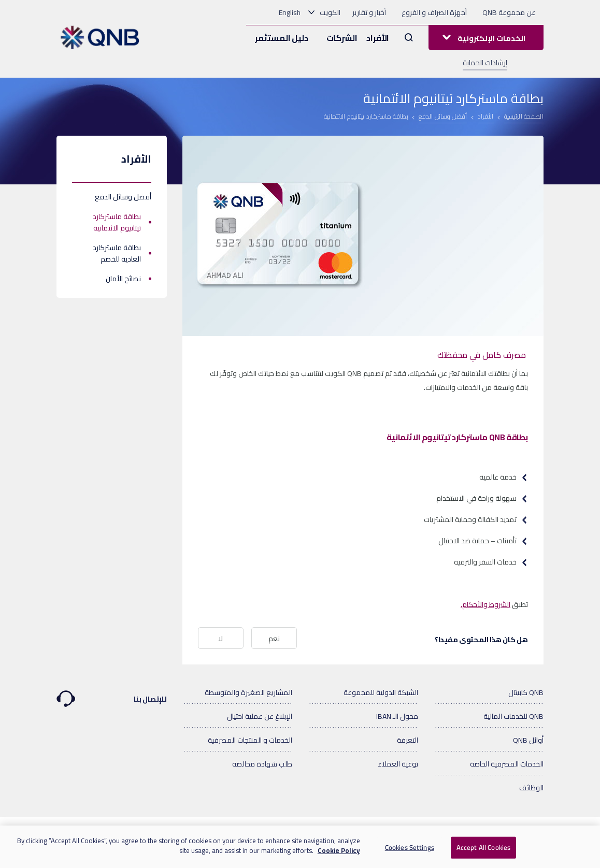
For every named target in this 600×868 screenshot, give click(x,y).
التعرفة (408, 740)
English (290, 12)
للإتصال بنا (112, 694)
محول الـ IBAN (397, 716)
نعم (274, 639)
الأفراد (378, 38)
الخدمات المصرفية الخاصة (507, 764)
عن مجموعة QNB (509, 12)
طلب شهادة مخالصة (262, 764)
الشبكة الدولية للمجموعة (381, 692)
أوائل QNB (528, 740)
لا (220, 639)
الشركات (342, 38)
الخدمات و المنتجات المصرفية (250, 740)
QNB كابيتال (526, 692)
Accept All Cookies (483, 850)
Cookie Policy (339, 854)
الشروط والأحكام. (485, 604)
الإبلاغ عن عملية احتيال (260, 716)
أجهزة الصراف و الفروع (434, 12)
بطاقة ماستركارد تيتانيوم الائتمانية (117, 222)
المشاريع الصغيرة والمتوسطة (248, 692)
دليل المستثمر (281, 38)
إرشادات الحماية (485, 63)
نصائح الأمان (123, 279)
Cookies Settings (410, 850)
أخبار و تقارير (369, 12)
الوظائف (531, 788)
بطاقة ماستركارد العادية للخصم (117, 253)
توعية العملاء (398, 764)
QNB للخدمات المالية (513, 716)
